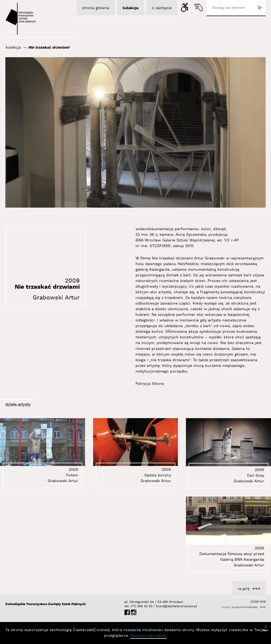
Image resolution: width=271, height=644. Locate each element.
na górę (244, 589)
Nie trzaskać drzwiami (49, 48)
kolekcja (13, 48)
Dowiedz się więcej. (149, 636)
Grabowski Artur (56, 298)
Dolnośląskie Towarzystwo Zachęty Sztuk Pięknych (45, 604)
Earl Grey (256, 476)
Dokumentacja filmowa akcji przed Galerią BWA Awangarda (232, 557)
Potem (72, 475)
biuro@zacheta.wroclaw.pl (159, 606)
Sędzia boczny (158, 475)
